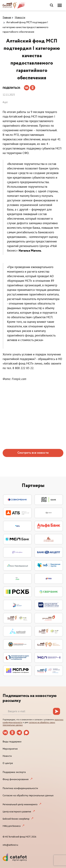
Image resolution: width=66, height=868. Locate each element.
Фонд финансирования (16, 779)
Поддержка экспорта (14, 772)
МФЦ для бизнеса (12, 826)
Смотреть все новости (33, 453)
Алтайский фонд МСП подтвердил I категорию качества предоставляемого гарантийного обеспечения (26, 27)
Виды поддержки (12, 742)
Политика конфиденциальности (20, 788)
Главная (7, 18)
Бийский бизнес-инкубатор (16, 819)
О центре (8, 763)
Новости (20, 18)
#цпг (5, 102)
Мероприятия (10, 749)
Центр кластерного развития (17, 812)
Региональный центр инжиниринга (20, 804)
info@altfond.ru (10, 845)
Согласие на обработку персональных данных (28, 795)
